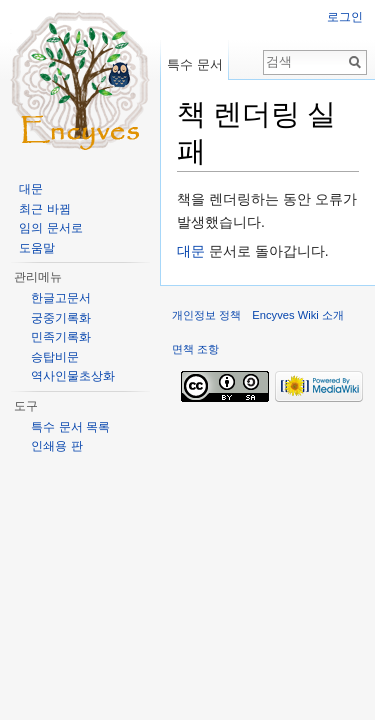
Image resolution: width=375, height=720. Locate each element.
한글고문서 (61, 298)
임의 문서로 (50, 228)
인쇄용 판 (56, 446)
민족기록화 (61, 337)
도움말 (37, 248)
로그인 (345, 17)
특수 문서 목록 (70, 427)
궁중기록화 (61, 318)
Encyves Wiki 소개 (298, 315)
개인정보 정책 (206, 315)
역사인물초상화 (73, 376)
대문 (191, 251)
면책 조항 (195, 349)
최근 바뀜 (44, 209)
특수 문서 (195, 64)
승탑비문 (55, 357)
